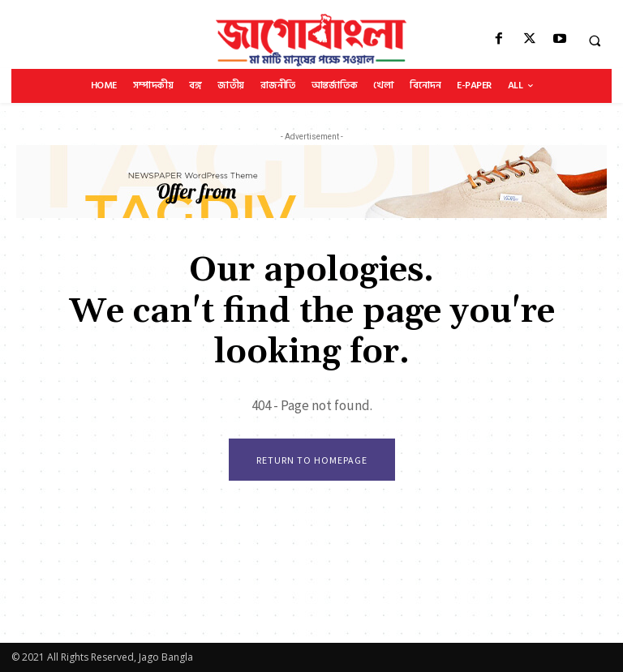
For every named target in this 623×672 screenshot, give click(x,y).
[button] (595, 41)
